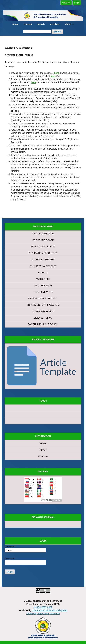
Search (41, 24)
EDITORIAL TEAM (43, 285)
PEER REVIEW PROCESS (43, 266)
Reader (43, 443)
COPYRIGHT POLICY (43, 311)
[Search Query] (37, 32)
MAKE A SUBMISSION (43, 234)
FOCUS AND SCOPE (43, 240)
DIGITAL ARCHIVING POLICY (43, 324)
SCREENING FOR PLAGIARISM (43, 305)
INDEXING (43, 273)
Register (66, 3)
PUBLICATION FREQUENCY (43, 253)
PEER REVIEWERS (43, 292)
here (53, 76)
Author (43, 450)
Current (28, 24)
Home (15, 24)
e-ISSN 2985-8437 (43, 607)
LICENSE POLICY (43, 318)
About (68, 24)
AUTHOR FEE (43, 279)
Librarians (43, 456)
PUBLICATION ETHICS (43, 247)
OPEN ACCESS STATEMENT (43, 298)
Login (77, 3)
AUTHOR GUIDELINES (43, 260)
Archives (55, 24)
